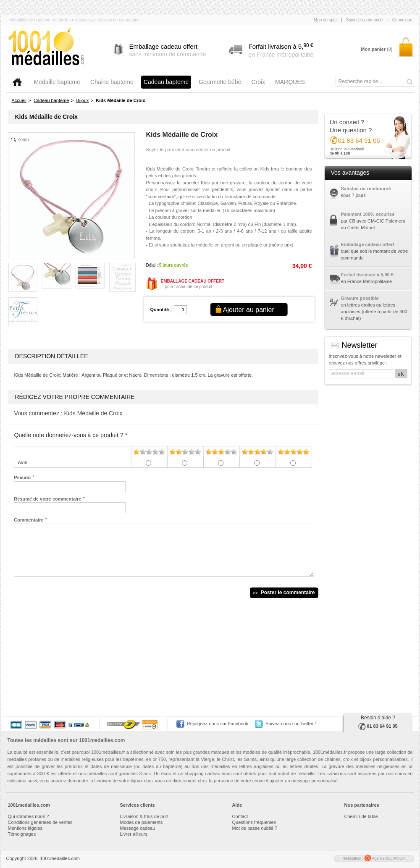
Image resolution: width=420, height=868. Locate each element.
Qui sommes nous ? (29, 816)
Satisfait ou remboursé (366, 189)
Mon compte (325, 20)
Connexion (402, 20)
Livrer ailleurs (134, 834)
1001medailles (47, 47)
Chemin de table (361, 816)
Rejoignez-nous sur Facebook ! (219, 724)
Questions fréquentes (254, 822)
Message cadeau (138, 828)
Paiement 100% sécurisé (368, 214)
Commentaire (29, 519)
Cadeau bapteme (51, 100)
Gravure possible (360, 298)
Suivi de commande (365, 20)
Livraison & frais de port (144, 816)
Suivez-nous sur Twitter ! (291, 724)
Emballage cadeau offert (368, 244)
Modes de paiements (142, 822)
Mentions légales (25, 828)
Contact (240, 816)
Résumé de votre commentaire (47, 498)
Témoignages (22, 834)
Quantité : (161, 309)
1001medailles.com (102, 740)
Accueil (19, 100)
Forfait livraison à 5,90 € (367, 275)
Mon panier (377, 49)
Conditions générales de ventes (40, 822)
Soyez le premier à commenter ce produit (188, 149)
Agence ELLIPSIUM (385, 858)
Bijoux (82, 100)
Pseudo (22, 477)
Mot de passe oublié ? (255, 828)
